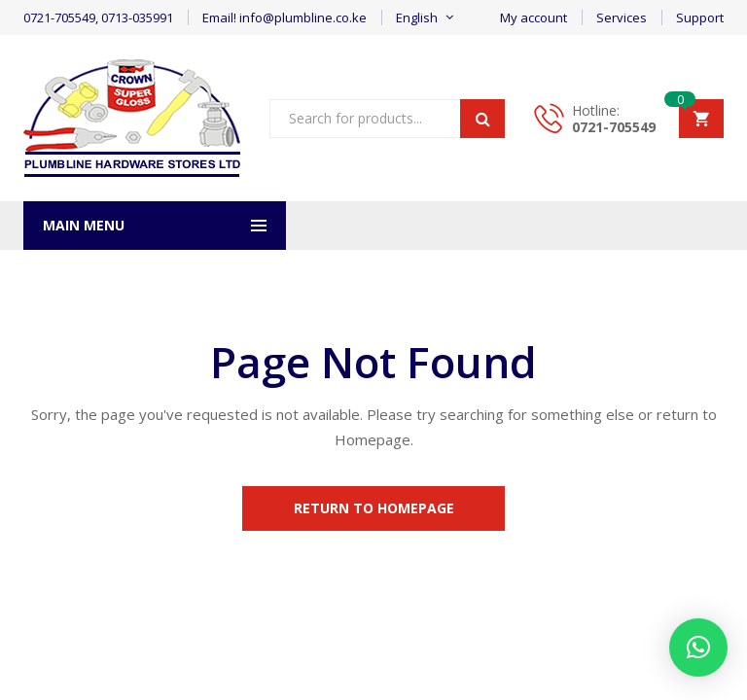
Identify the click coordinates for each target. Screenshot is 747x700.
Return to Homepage (374, 508)
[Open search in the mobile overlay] (387, 119)
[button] (698, 647)
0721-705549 (614, 127)
